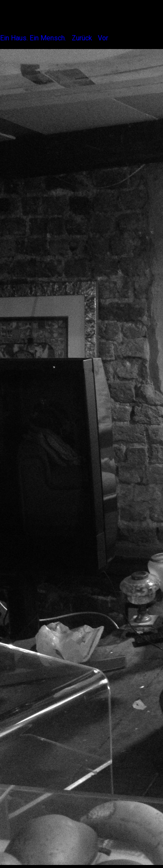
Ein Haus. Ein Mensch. (33, 38)
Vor (103, 38)
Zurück (82, 38)
